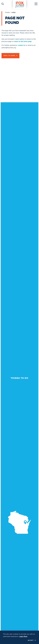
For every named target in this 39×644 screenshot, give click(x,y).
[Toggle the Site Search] (3, 4)
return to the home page (23, 41)
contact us (22, 45)
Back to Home (10, 56)
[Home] (20, 4)
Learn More (23, 636)
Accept (32, 640)
